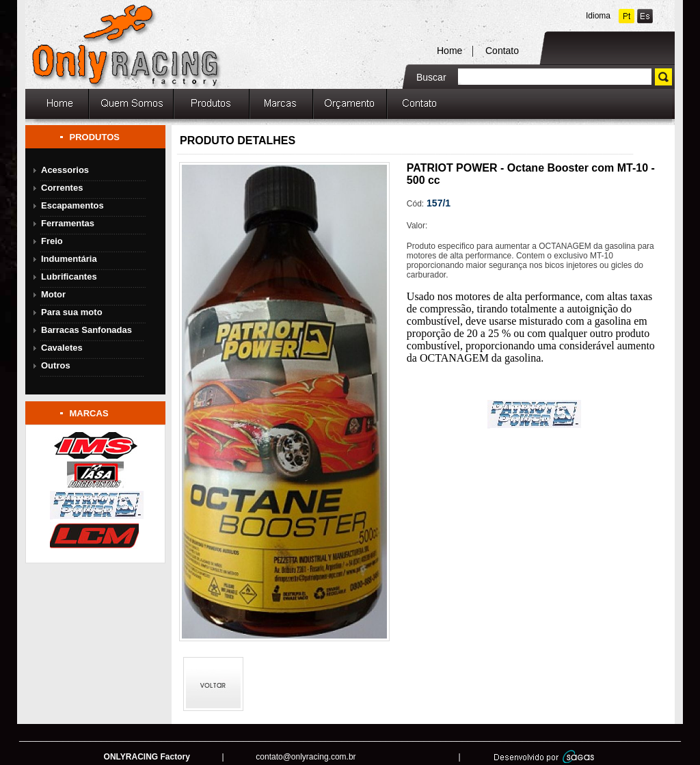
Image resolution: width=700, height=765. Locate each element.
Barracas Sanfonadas (86, 330)
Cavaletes (62, 348)
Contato (502, 51)
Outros (56, 365)
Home (449, 51)
